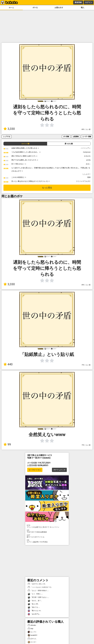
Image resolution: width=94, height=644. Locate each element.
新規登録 (78, 2)
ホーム (11, 8)
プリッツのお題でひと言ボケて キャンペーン (47, 526)
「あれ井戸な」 (34, 614)
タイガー (32, 642)
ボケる (35, 8)
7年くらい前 (86, 365)
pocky (88, 160)
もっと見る (47, 188)
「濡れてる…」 (34, 607)
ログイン (89, 2)
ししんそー (87, 174)
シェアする (7, 137)
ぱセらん (32, 639)
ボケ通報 (66, 137)
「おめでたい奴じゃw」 (37, 584)
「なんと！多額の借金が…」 (38, 591)
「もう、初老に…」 (35, 594)
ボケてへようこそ (59, 470)
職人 (83, 8)
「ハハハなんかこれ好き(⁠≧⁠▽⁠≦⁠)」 (40, 587)
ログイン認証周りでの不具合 (47, 541)
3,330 (9, 129)
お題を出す (59, 8)
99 (7, 444)
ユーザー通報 (87, 137)
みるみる (87, 156)
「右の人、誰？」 (35, 601)
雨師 (89, 177)
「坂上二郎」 (34, 604)
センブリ (32, 632)
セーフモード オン (35, 470)
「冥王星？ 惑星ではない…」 (39, 597)
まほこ (88, 164)
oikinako (32, 625)
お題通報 (76, 137)
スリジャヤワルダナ (83, 181)
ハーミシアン (86, 148)
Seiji (30, 629)
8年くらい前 (86, 129)
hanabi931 (33, 635)
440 (8, 364)
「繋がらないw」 (35, 611)
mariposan (87, 152)
